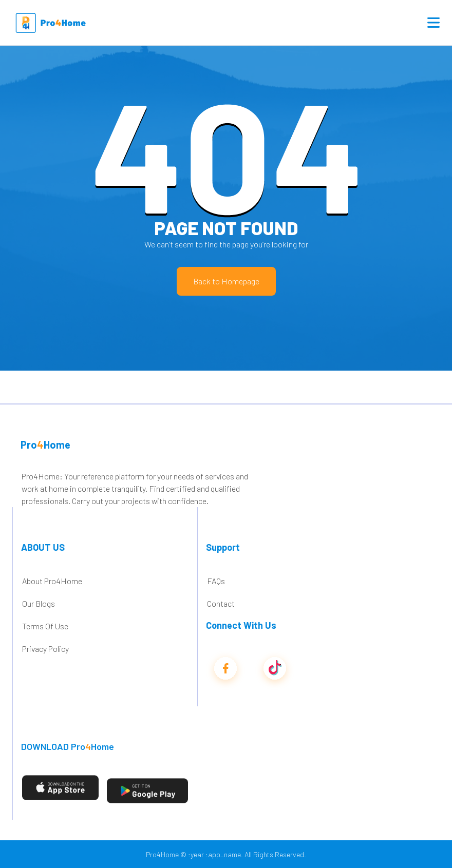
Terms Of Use (45, 626)
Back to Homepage (226, 281)
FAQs (216, 581)
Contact (221, 603)
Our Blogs (39, 603)
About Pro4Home (52, 581)
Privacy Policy (45, 649)
